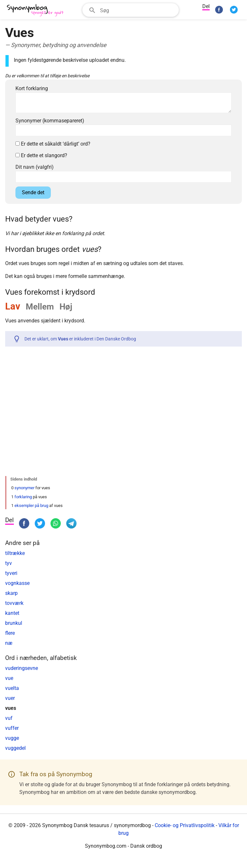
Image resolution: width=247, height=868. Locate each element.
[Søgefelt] (137, 10)
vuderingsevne (22, 668)
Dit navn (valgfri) (35, 167)
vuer (10, 698)
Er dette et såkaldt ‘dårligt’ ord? (53, 144)
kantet (12, 613)
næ (9, 643)
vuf (9, 718)
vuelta (12, 688)
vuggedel (15, 748)
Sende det (33, 192)
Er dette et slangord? (41, 155)
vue (9, 678)
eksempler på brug (31, 506)
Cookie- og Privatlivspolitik (185, 825)
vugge (12, 738)
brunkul (14, 623)
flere (10, 633)
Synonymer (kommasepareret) (50, 121)
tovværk (14, 603)
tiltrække (15, 553)
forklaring (23, 497)
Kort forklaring (32, 88)
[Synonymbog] (37, 10)
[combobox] (131, 10)
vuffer (12, 728)
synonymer (24, 488)
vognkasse (17, 583)
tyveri (11, 573)
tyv (9, 563)
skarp (11, 593)
